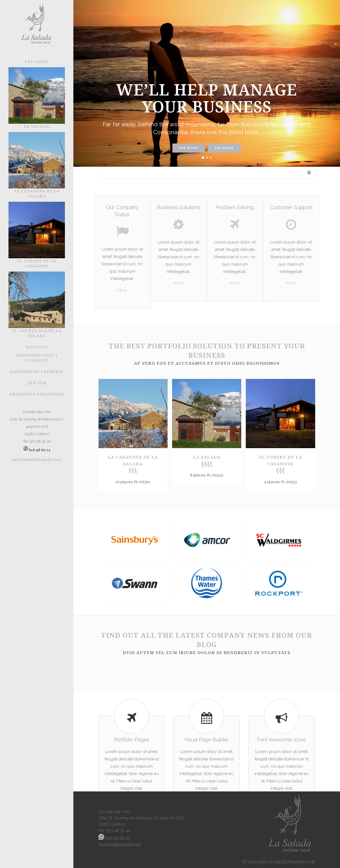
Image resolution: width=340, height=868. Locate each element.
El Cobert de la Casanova (280, 464)
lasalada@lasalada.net (37, 459)
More (122, 290)
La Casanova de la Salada (133, 464)
